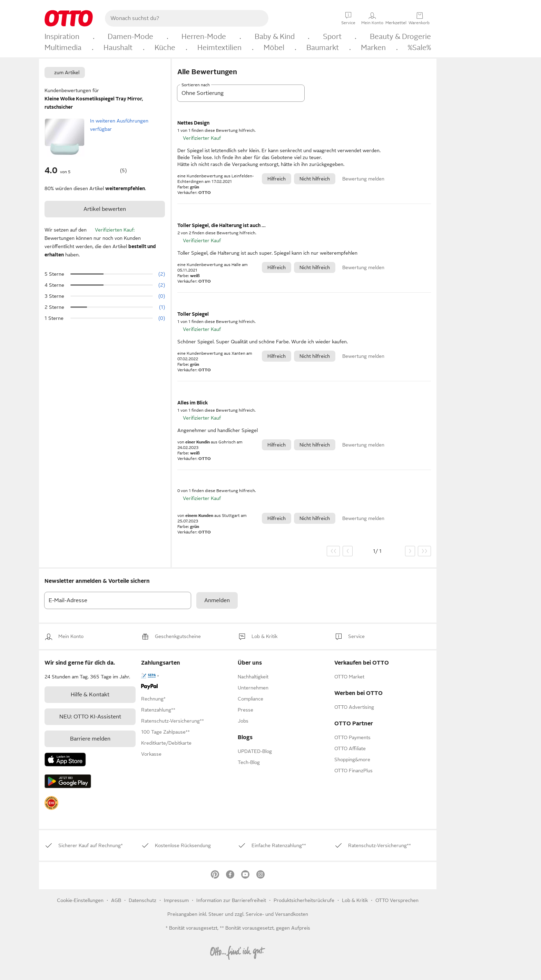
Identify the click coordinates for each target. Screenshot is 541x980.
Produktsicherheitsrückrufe (304, 900)
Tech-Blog (249, 762)
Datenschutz (143, 900)
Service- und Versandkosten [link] (277, 914)
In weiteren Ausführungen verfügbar (119, 125)
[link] (71, 636)
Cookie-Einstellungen (80, 900)
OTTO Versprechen (397, 900)
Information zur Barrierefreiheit (231, 900)
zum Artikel (67, 72)
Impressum (176, 900)
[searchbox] (178, 18)
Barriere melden (90, 739)
